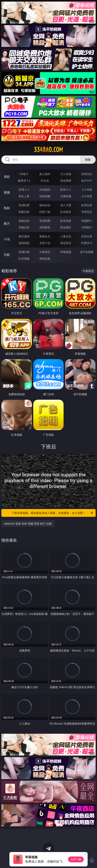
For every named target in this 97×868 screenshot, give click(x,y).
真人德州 (45, 174)
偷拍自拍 (45, 205)
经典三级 (45, 212)
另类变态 (87, 212)
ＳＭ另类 (87, 196)
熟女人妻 (24, 196)
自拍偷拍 (45, 190)
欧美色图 (66, 221)
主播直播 (66, 196)
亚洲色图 (45, 221)
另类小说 (45, 243)
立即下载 (76, 859)
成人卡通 (66, 205)
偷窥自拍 (24, 221)
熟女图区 (66, 227)
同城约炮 (24, 252)
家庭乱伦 (45, 236)
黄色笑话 (66, 243)
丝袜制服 (45, 196)
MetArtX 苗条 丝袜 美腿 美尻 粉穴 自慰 (28, 524)
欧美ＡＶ (66, 190)
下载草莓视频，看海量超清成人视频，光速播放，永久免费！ (53, 513)
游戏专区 (87, 174)
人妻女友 (66, 236)
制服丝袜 (24, 212)
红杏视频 (24, 259)
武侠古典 (87, 236)
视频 (7, 192)
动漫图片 (87, 221)
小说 (7, 239)
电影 (7, 208)
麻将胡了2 (24, 181)
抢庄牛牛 (87, 181)
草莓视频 (66, 252)
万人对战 (66, 174)
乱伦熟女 (66, 212)
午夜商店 (45, 252)
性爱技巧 (87, 243)
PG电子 (24, 174)
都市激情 (24, 236)
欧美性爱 (87, 205)
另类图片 (87, 227)
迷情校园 (24, 243)
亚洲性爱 (24, 205)
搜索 (88, 160)
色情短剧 (45, 259)
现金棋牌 (66, 181)
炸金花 (45, 181)
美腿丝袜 (24, 227)
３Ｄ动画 (87, 190)
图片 (7, 224)
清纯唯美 (45, 227)
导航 (7, 255)
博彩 (7, 177)
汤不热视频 (87, 252)
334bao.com (48, 150)
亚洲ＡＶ (24, 190)
